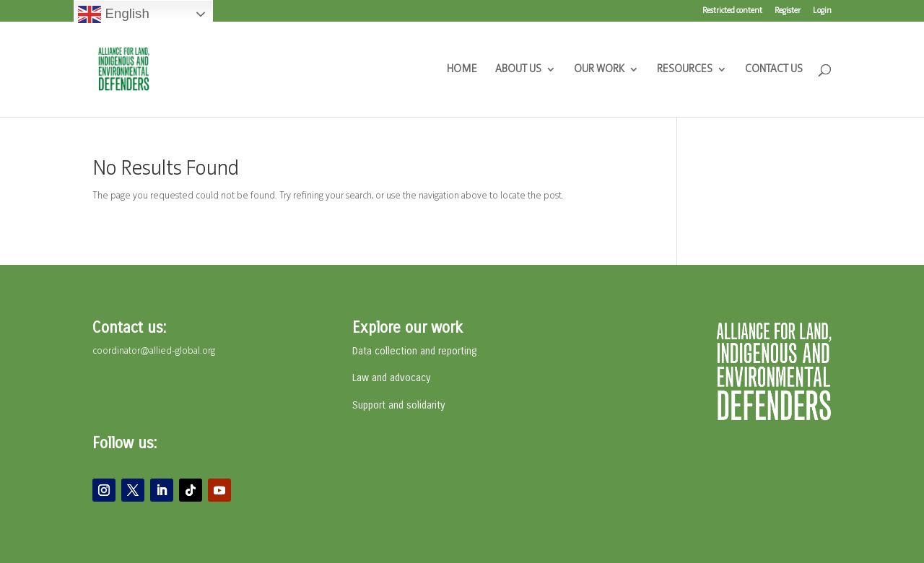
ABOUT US (518, 70)
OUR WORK (599, 70)
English (113, 14)
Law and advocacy (391, 378)
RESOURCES (685, 70)
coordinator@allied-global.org (154, 351)
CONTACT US (774, 70)
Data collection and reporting (414, 351)
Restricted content (732, 11)
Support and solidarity (398, 405)
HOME (462, 70)
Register (788, 11)
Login (822, 11)
